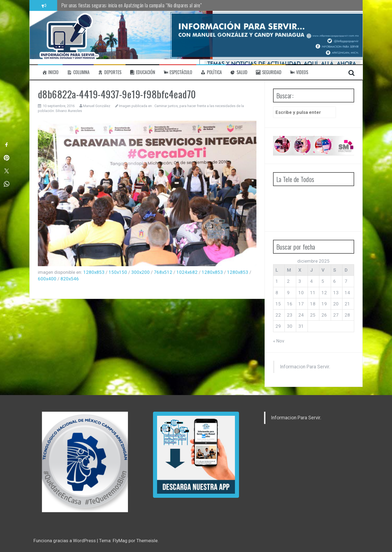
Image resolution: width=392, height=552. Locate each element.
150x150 (118, 272)
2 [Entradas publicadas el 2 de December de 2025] (288, 281)
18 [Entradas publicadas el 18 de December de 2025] (313, 304)
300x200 (140, 272)
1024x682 (187, 272)
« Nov (279, 341)
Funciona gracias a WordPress (65, 541)
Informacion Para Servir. (305, 367)
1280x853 (94, 272)
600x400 (47, 279)
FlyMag (120, 541)
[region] (85, 462)
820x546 (70, 279)
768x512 (163, 272)
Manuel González (97, 106)
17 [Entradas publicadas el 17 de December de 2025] (301, 304)
